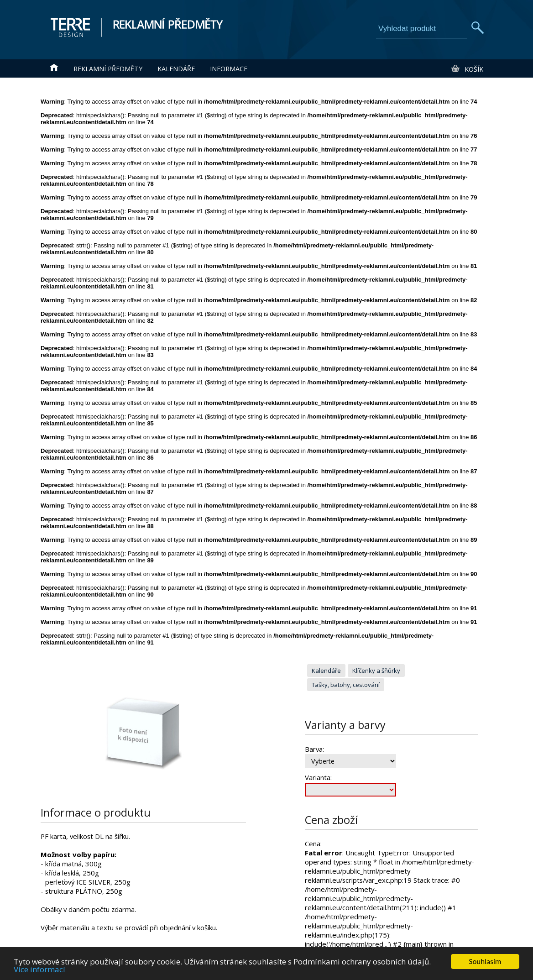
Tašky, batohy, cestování (346, 685)
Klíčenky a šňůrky (376, 671)
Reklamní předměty (108, 69)
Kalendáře (176, 69)
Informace (229, 69)
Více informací (39, 973)
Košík (467, 69)
